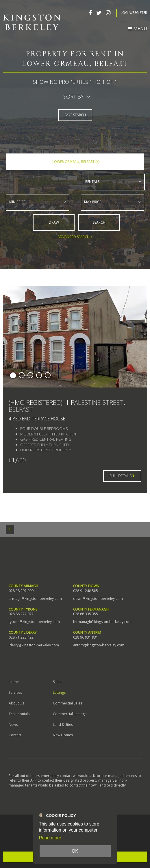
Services (15, 692)
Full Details (122, 475)
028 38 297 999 (21, 591)
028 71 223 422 (21, 637)
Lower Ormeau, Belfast (76, 162)
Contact (15, 735)
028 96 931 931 (86, 637)
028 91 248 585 (86, 591)
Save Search (75, 115)
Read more (50, 838)
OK (75, 851)
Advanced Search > (75, 237)
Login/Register (134, 13)
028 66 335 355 (86, 614)
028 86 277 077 (21, 614)
